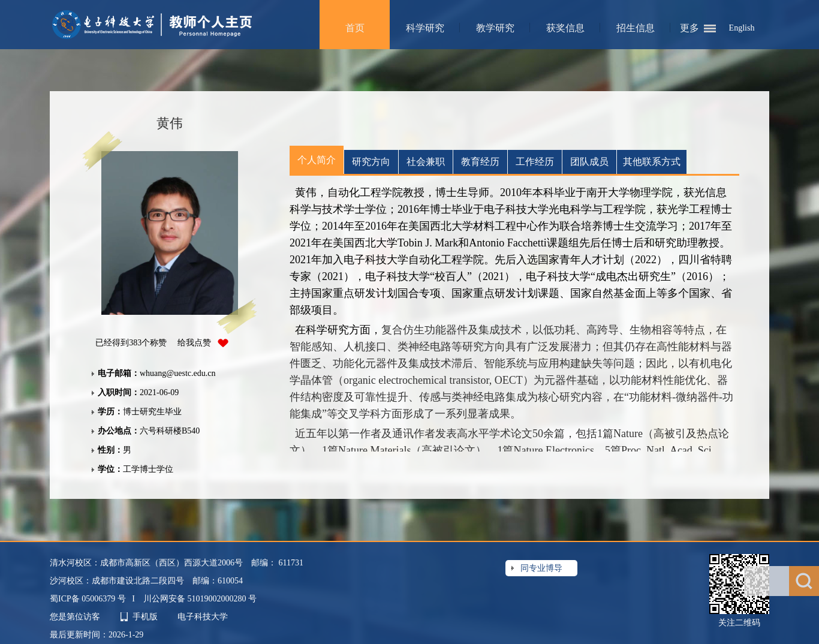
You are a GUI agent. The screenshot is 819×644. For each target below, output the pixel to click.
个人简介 (317, 160)
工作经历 (535, 162)
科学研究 (425, 28)
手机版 (145, 617)
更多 (689, 28)
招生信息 (636, 28)
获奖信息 (565, 28)
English (742, 28)
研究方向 (371, 162)
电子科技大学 (203, 617)
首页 (355, 28)
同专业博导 (541, 568)
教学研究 (495, 28)
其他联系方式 (652, 162)
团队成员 (589, 162)
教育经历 (480, 162)
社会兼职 (426, 162)
